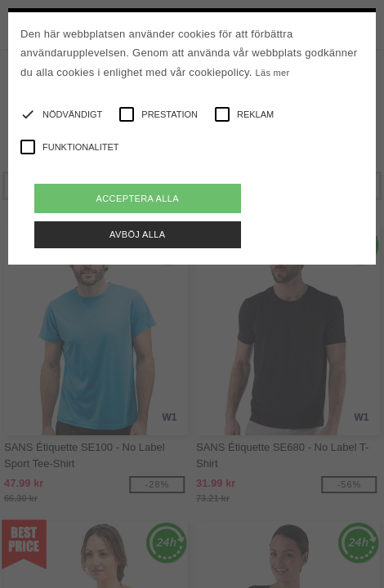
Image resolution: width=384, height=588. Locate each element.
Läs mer (273, 73)
